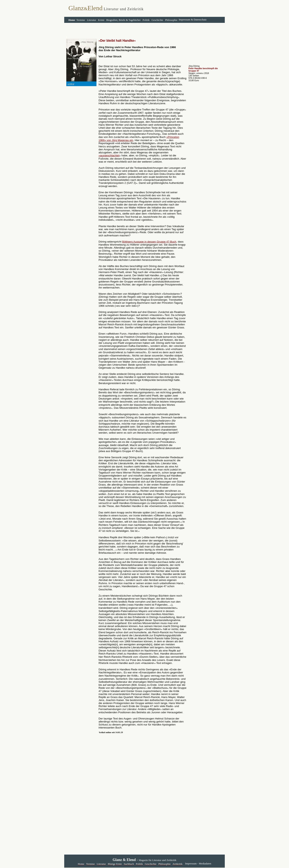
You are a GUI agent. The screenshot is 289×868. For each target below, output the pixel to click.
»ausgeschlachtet (109, 155)
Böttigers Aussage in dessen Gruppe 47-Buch (149, 242)
